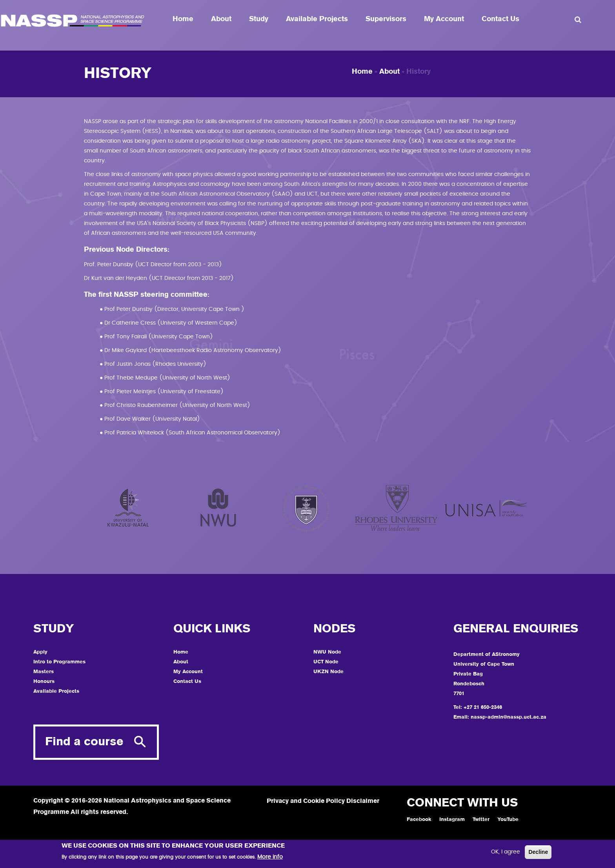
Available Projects (317, 19)
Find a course (84, 742)
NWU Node (327, 652)
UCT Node (326, 662)
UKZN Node (328, 672)
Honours (44, 682)
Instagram (452, 820)
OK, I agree (506, 853)
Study (259, 19)
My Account (444, 19)
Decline (538, 853)
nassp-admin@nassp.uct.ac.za (509, 717)
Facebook (419, 820)
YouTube (508, 820)
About (221, 19)
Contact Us (500, 19)
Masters (44, 672)
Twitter (481, 820)
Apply (40, 652)
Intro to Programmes (59, 662)
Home (183, 19)
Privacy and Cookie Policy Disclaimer (323, 801)
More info (270, 858)
